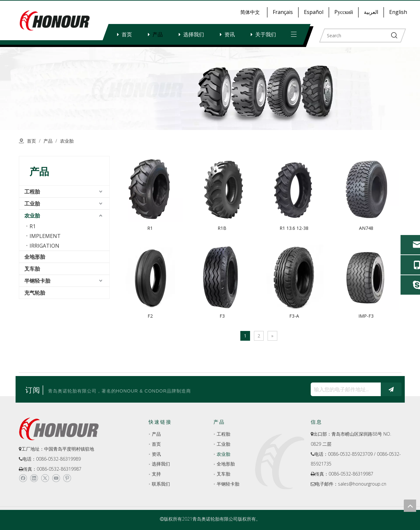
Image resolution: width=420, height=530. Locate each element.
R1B (222, 228)
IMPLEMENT (45, 236)
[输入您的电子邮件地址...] (344, 389)
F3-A (294, 316)
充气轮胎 (35, 293)
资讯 (230, 34)
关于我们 (266, 34)
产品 (158, 34)
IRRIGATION (44, 246)
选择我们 (194, 34)
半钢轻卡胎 (37, 281)
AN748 (366, 228)
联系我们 (161, 484)
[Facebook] (23, 478)
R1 (33, 226)
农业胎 (32, 216)
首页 (127, 34)
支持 (156, 474)
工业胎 (32, 204)
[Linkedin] (34, 478)
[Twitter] (45, 478)
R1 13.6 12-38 (294, 228)
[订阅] (391, 389)
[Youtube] (56, 478)
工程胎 (32, 192)
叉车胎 (32, 269)
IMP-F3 (366, 316)
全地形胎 (35, 257)
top (410, 506)
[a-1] (210, 88)
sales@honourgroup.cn (362, 484)
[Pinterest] (67, 478)
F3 (222, 316)
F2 (150, 316)
